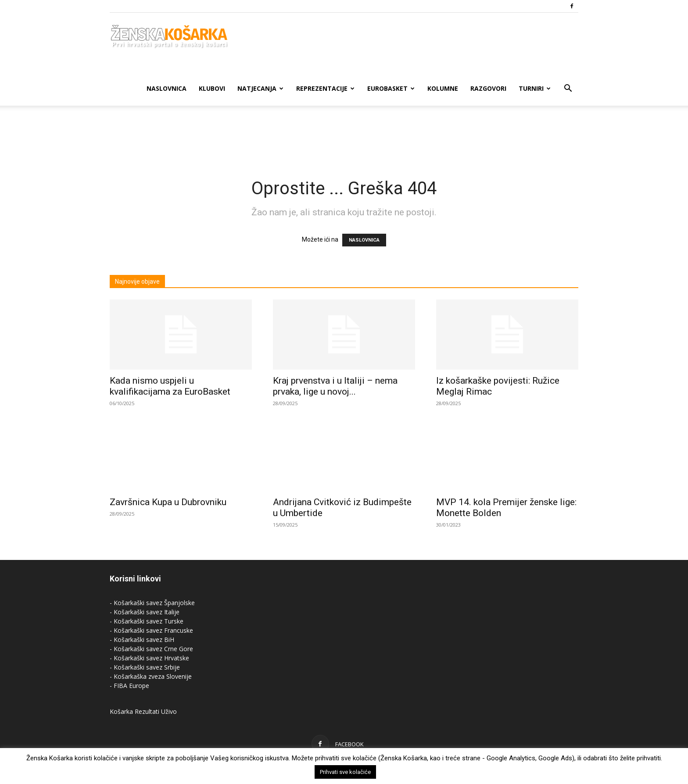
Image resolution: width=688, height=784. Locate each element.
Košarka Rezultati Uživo (143, 711)
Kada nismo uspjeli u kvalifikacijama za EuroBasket (170, 386)
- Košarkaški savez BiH (142, 640)
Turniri (535, 88)
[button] (568, 89)
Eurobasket (391, 88)
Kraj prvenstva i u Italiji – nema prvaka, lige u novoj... (335, 386)
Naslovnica (167, 88)
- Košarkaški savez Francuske (151, 630)
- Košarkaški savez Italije (145, 612)
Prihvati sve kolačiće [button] (345, 772)
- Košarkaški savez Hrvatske (149, 658)
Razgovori (488, 88)
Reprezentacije (325, 88)
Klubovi (212, 88)
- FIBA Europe (129, 686)
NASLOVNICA (364, 240)
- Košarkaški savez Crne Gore (151, 649)
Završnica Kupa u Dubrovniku (168, 502)
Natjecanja (260, 88)
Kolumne (443, 88)
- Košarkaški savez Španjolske (152, 603)
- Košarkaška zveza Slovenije (151, 676)
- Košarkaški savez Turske (147, 621)
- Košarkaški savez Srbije (145, 667)
